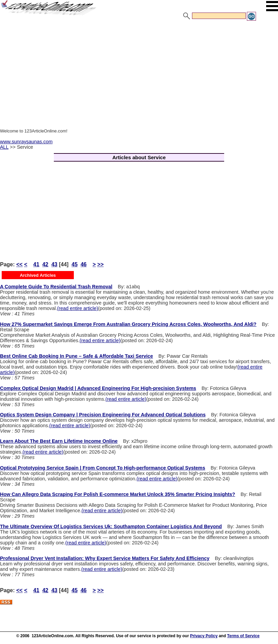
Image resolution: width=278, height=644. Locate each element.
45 (74, 264)
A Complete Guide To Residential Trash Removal (56, 287)
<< (19, 264)
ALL (4, 147)
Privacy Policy (204, 636)
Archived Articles (38, 275)
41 (36, 264)
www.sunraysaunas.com (26, 142)
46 (84, 264)
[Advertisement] (139, 72)
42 (45, 264)
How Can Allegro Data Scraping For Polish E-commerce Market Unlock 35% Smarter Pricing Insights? (117, 494)
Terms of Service (243, 636)
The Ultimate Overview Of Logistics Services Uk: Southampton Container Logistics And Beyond (111, 526)
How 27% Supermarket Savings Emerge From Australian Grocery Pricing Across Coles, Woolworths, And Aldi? (128, 324)
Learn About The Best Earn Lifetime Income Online (59, 441)
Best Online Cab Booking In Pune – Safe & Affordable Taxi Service (77, 356)
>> (100, 264)
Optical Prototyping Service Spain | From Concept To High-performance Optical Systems (103, 468)
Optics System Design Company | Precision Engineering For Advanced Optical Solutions (103, 415)
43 (55, 264)
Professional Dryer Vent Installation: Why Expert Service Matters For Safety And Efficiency (105, 558)
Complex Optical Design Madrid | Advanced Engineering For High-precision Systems (98, 388)
